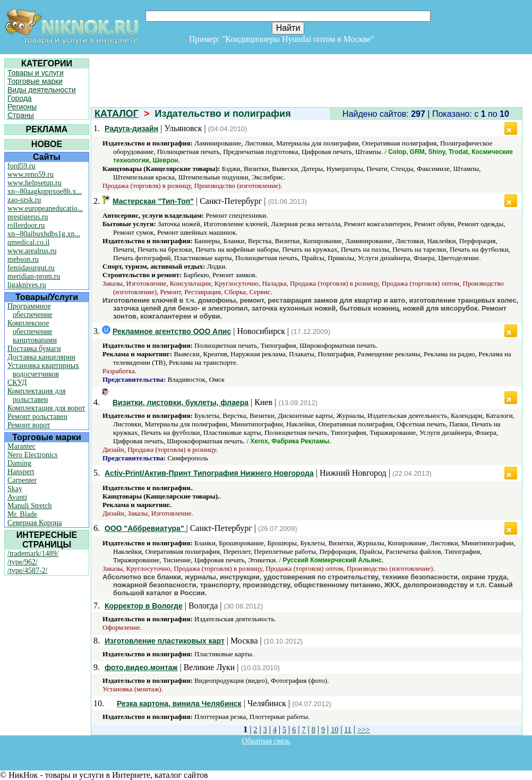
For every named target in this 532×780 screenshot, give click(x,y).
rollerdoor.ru (26, 225)
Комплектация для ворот (46, 408)
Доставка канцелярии (41, 357)
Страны (21, 115)
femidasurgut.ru (31, 268)
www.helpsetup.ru (35, 183)
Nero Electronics (32, 455)
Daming (19, 463)
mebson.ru (23, 259)
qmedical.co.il (28, 242)
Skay (15, 489)
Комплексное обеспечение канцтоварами (32, 332)
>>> (364, 730)
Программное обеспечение (30, 310)
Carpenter (22, 480)
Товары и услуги (36, 73)
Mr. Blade (22, 514)
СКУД (17, 383)
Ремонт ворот (29, 425)
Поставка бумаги (34, 349)
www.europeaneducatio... (45, 208)
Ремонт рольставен (37, 417)
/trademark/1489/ (33, 554)
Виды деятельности (42, 90)
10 (334, 730)
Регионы (22, 107)
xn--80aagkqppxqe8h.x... (45, 191)
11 (347, 730)
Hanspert (21, 472)
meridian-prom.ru (34, 276)
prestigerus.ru (28, 217)
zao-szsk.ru (24, 200)
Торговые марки (35, 81)
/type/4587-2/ (27, 571)
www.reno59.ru (31, 174)
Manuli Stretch (30, 506)
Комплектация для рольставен (37, 395)
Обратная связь (266, 741)
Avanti (17, 497)
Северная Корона (35, 523)
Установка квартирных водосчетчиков (43, 370)
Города (20, 98)
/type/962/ (23, 562)
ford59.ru (22, 166)
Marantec (22, 446)
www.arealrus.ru (32, 251)
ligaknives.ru (27, 285)
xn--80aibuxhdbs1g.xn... (44, 234)
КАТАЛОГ (117, 114)
